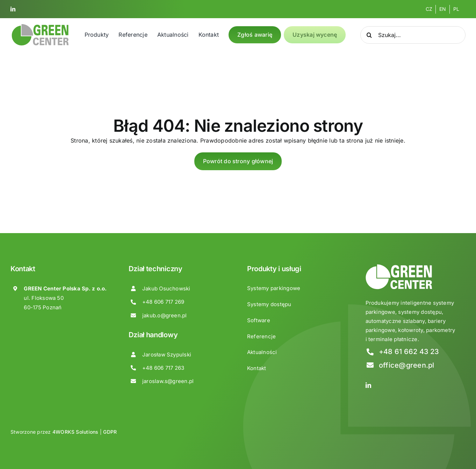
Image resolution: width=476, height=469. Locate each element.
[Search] (369, 35)
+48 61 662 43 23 (409, 352)
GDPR (110, 432)
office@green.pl (407, 365)
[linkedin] (13, 9)
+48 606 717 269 (163, 302)
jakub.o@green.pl (165, 315)
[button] (14, 455)
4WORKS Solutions (75, 432)
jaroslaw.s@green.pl (168, 381)
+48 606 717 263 (163, 368)
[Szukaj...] (413, 35)
